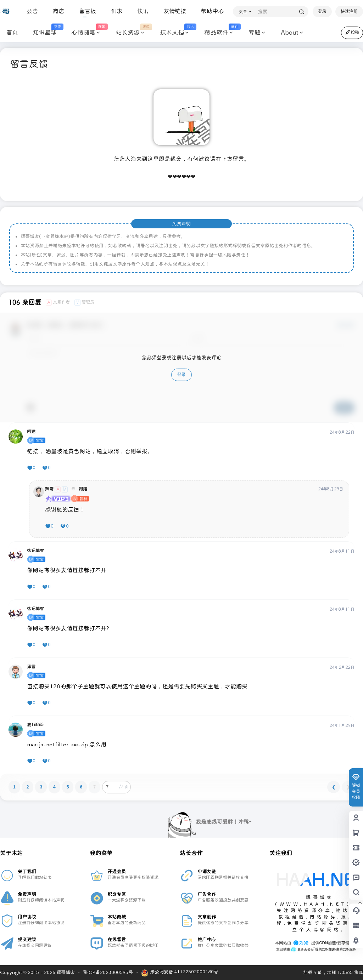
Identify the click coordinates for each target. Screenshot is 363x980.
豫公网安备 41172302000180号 (180, 973)
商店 (56, 11)
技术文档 (174, 33)
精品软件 (218, 33)
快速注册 (349, 11)
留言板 (85, 11)
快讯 (140, 11)
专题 (254, 33)
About (289, 33)
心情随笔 (85, 33)
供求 (114, 11)
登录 (322, 11)
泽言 (31, 667)
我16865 (35, 725)
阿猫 (31, 432)
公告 (29, 11)
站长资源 (130, 33)
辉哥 (49, 489)
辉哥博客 (65, 973)
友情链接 (172, 11)
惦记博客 (35, 551)
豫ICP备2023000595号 (108, 973)
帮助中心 (210, 11)
